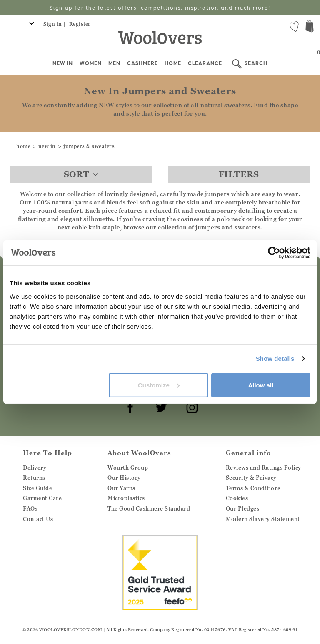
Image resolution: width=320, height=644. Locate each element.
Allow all (261, 385)
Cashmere (142, 63)
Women (91, 63)
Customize (159, 385)
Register (80, 24)
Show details (275, 358)
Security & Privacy (251, 478)
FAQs (30, 508)
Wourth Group (128, 468)
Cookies (237, 498)
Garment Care (42, 498)
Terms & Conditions (253, 488)
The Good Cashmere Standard (149, 508)
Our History (124, 478)
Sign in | (55, 24)
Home (173, 63)
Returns (34, 478)
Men (114, 63)
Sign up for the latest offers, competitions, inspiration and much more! (160, 8)
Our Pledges (243, 508)
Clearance (205, 63)
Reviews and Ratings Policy (264, 468)
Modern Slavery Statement (263, 519)
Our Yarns (121, 488)
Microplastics (126, 498)
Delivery (35, 468)
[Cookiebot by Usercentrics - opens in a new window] (274, 253)
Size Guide (37, 488)
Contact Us (38, 519)
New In (63, 63)
